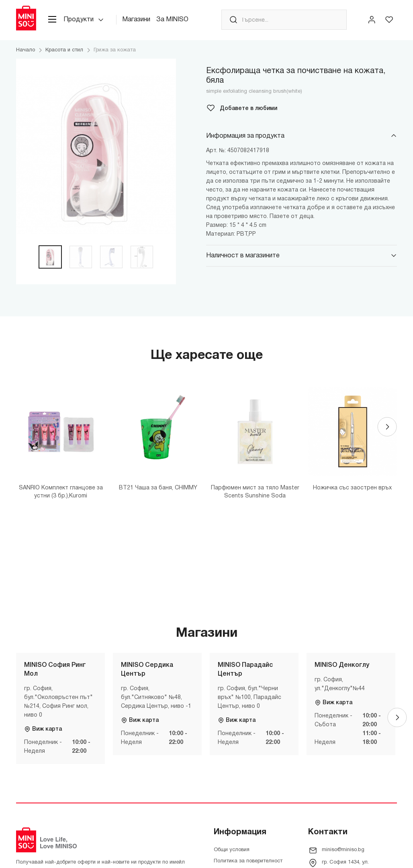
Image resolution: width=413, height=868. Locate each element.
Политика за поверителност (248, 861)
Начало (26, 50)
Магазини (136, 20)
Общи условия (232, 850)
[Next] (387, 427)
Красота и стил (64, 50)
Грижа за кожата (115, 50)
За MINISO (172, 20)
